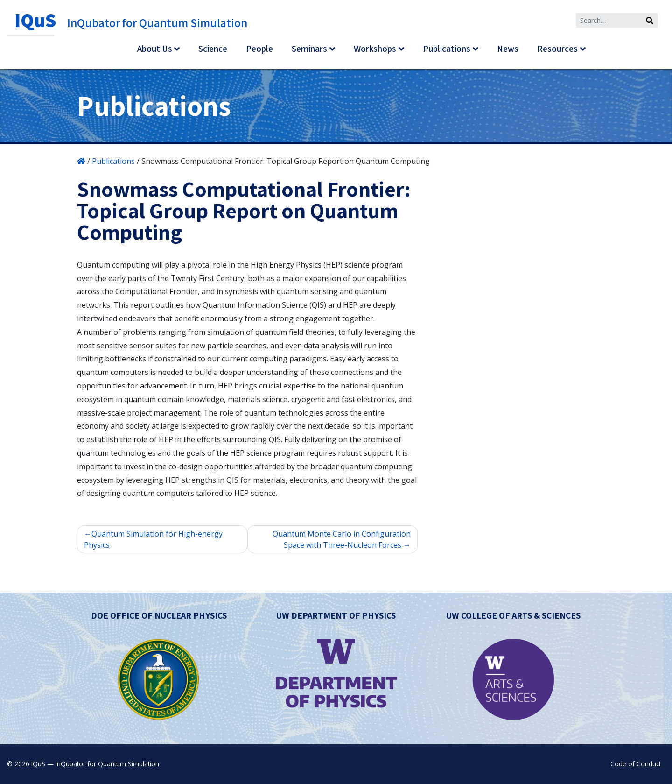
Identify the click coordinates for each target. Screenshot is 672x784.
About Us (155, 49)
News (508, 49)
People (259, 49)
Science (213, 49)
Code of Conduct (636, 764)
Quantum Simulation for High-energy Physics (153, 539)
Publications (447, 49)
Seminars (309, 49)
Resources (557, 49)
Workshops (375, 49)
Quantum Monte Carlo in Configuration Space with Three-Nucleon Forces (342, 539)
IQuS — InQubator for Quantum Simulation (95, 764)
